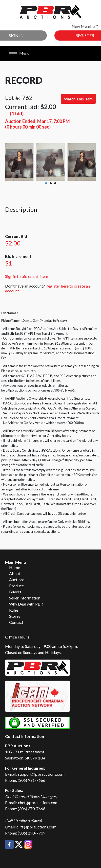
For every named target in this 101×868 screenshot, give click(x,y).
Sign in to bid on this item (27, 276)
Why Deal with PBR (26, 604)
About (15, 573)
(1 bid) (17, 113)
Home (15, 567)
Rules (14, 610)
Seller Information (25, 598)
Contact (16, 622)
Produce (16, 586)
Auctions (17, 580)
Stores (15, 616)
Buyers (15, 592)
